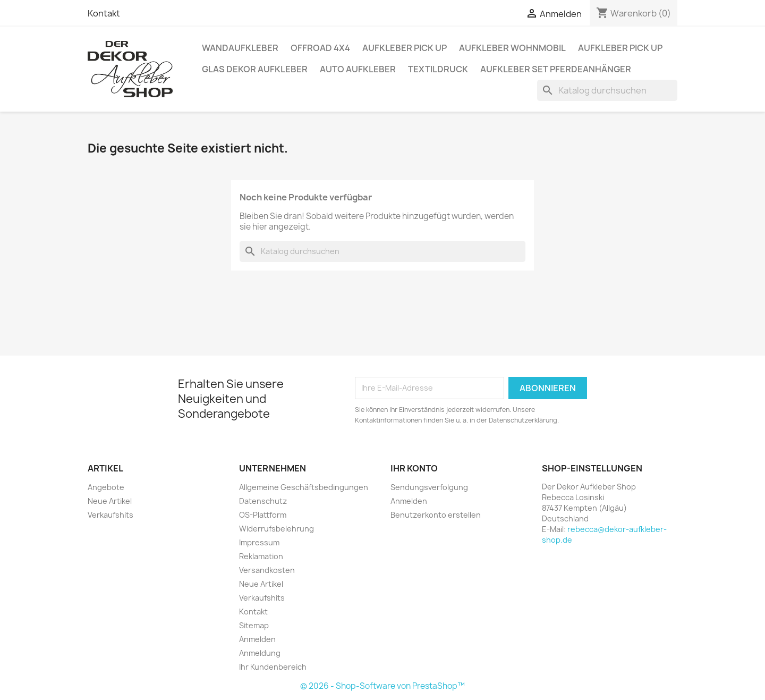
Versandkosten (267, 570)
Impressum (259, 542)
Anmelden (257, 639)
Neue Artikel (110, 501)
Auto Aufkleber (358, 69)
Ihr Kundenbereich (273, 667)
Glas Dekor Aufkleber (255, 69)
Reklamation (261, 556)
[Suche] (607, 90)
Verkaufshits (110, 515)
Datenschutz (263, 501)
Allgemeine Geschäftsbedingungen (304, 487)
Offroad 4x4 (320, 48)
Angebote (106, 487)
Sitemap (254, 625)
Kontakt (104, 13)
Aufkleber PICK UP (405, 48)
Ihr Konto (414, 468)
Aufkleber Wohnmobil (512, 48)
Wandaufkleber (240, 48)
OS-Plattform (263, 515)
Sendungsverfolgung (429, 487)
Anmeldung (260, 653)
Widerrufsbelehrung (277, 529)
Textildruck (438, 69)
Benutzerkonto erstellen (436, 515)
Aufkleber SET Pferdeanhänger (556, 69)
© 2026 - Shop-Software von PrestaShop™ (382, 686)
